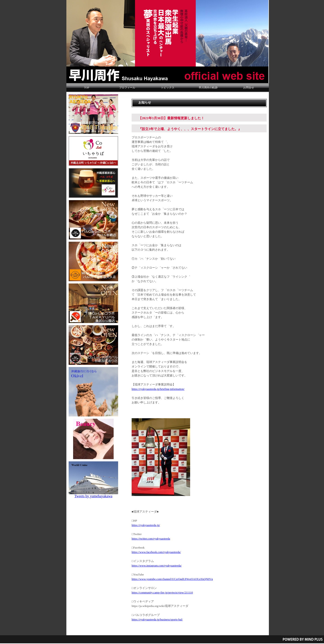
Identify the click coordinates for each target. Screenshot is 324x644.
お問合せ (249, 88)
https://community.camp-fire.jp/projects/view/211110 (162, 593)
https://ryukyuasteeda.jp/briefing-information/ (158, 389)
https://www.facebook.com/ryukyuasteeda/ (156, 552)
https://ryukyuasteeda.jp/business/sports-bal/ (157, 620)
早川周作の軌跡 (208, 88)
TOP (87, 88)
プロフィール (127, 88)
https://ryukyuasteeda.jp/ (146, 525)
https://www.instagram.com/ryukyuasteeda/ (157, 566)
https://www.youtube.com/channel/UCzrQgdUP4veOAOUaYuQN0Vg (172, 579)
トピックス (168, 88)
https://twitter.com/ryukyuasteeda (151, 539)
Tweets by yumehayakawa (93, 496)
